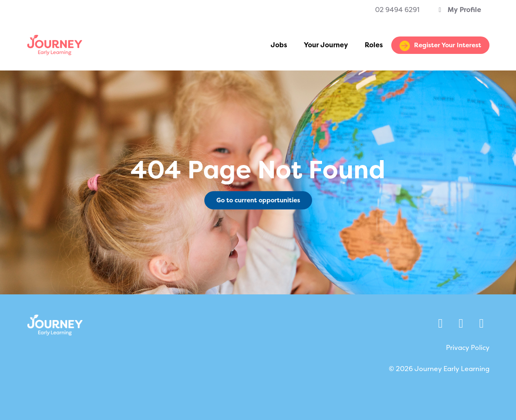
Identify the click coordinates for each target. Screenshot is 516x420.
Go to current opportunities (258, 200)
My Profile (459, 10)
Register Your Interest (448, 45)
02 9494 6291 (397, 10)
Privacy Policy (468, 348)
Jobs (279, 45)
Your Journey (326, 45)
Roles (374, 45)
